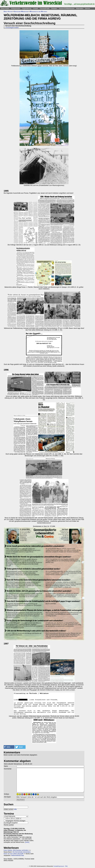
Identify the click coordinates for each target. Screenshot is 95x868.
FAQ (66, 866)
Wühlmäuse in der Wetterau (38, 11)
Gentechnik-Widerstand (21, 11)
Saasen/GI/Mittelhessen (67, 9)
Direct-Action (5, 9)
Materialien (80, 9)
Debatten (54, 9)
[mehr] (27, 842)
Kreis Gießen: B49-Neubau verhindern (16, 850)
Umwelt (35, 9)
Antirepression (16, 9)
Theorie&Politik (45, 9)
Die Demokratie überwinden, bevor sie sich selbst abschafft (17, 853)
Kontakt (56, 866)
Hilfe (15, 809)
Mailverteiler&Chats (18, 855)
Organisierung (27, 9)
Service (87, 9)
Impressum (61, 866)
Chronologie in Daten (12, 28)
